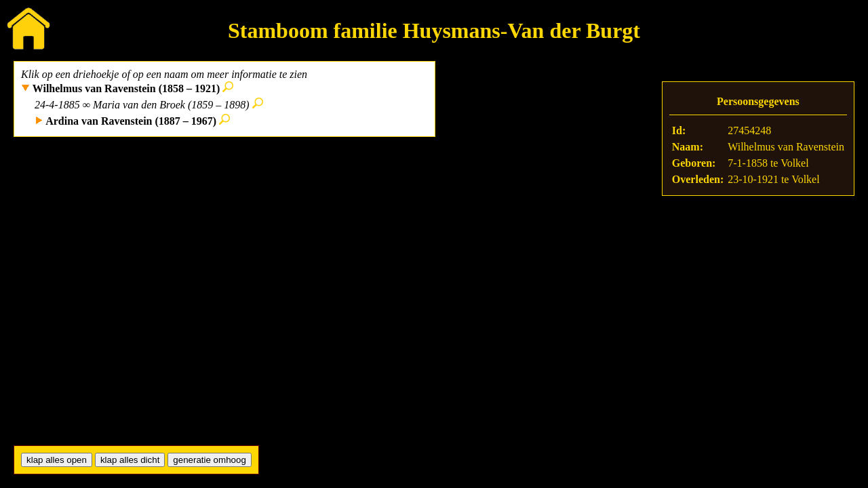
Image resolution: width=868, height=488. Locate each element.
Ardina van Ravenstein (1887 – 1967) (131, 121)
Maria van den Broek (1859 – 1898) (171, 105)
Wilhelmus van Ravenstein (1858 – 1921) (126, 88)
